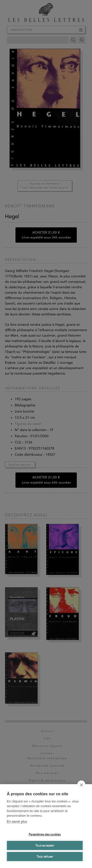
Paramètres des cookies (45, 834)
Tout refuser (45, 857)
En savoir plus (17, 822)
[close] (81, 785)
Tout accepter (45, 846)
